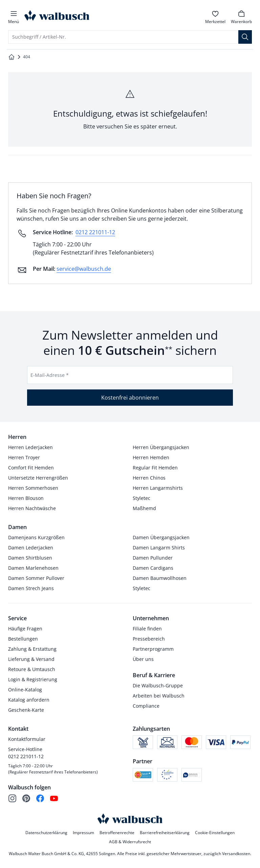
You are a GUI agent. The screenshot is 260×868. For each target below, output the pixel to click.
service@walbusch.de (84, 269)
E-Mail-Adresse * (50, 375)
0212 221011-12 (95, 232)
